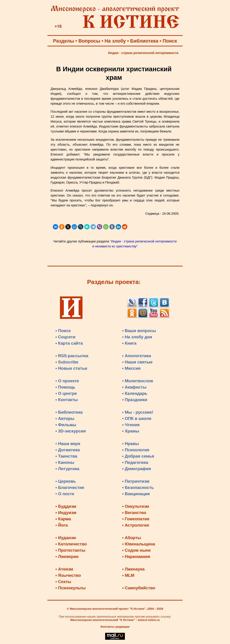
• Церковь (66, 481)
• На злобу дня (137, 337)
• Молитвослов (138, 381)
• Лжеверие (67, 556)
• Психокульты (71, 588)
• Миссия (131, 368)
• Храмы (131, 431)
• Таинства (66, 456)
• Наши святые (137, 362)
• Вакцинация (136, 494)
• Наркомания (136, 556)
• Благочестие (70, 487)
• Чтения (131, 425)
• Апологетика (137, 356)
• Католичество (71, 544)
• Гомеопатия (136, 519)
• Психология (136, 450)
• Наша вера (68, 444)
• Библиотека (69, 412)
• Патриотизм (136, 481)
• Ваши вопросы (139, 331)
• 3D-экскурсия (71, 431)
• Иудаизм (66, 538)
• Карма (63, 519)
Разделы (64, 41)
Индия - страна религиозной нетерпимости (143, 53)
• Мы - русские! (138, 412)
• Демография (137, 469)
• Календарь (135, 393)
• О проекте (67, 381)
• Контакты (67, 400)
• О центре (66, 393)
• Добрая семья (138, 456)
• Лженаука (133, 569)
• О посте (65, 494)
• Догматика (68, 450)
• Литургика (67, 469)
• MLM (128, 575)
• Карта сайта (69, 343)
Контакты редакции (115, 627)
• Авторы (65, 418)
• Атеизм (64, 569)
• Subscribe (67, 362)
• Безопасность (138, 487)
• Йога (62, 525)
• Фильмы (66, 425)
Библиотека (144, 41)
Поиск (170, 41)
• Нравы (130, 444)
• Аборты (132, 538)
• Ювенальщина (139, 544)
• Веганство (134, 513)
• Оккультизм (136, 506)
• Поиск (63, 331)
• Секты (63, 582)
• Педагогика (135, 462)
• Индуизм (66, 513)
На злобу (115, 41)
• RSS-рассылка (72, 356)
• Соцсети (65, 337)
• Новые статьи (71, 368)
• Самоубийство (139, 588)
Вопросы (89, 41)
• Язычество (68, 575)
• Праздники (135, 400)
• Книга (129, 343)
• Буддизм (66, 506)
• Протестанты (70, 550)
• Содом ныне (136, 550)
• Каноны (65, 462)
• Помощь (65, 387)
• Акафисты (134, 387)
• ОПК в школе (137, 418)
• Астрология (136, 525)
